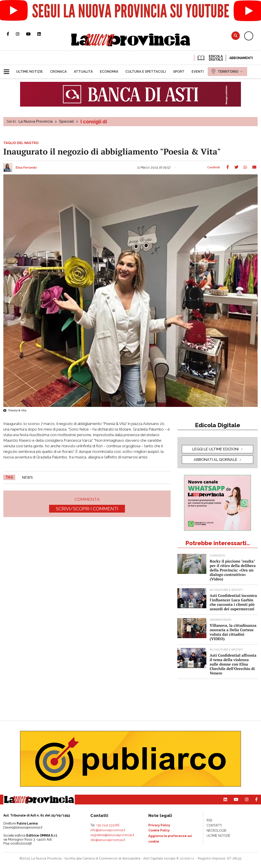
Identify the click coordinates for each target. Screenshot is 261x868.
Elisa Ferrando (26, 168)
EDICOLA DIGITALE (210, 58)
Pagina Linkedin (42, 34)
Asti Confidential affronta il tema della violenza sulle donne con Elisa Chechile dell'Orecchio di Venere (233, 664)
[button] (8, 70)
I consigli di (94, 122)
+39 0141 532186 (108, 825)
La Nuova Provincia (36, 121)
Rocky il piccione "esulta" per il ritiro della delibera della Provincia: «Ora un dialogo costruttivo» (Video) (233, 570)
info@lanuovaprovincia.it (108, 830)
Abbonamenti (241, 58)
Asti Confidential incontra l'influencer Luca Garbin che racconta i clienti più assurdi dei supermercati (233, 602)
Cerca (236, 36)
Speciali (66, 121)
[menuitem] (29, 72)
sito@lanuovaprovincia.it (108, 840)
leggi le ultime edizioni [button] (215, 449)
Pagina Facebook (11, 34)
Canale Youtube (32, 34)
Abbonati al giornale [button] (215, 460)
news (27, 477)
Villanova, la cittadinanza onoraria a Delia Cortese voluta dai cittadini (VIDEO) (233, 632)
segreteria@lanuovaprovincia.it (112, 835)
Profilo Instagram (21, 34)
